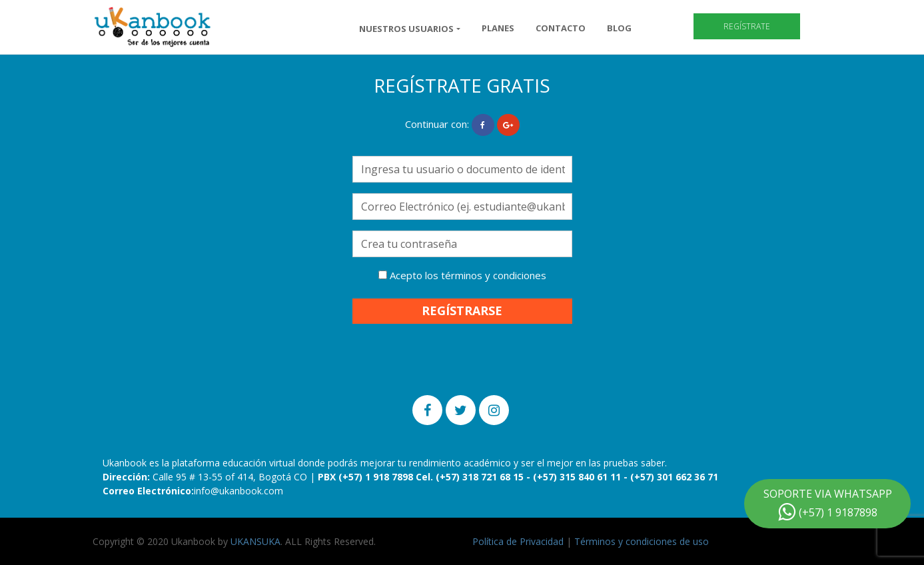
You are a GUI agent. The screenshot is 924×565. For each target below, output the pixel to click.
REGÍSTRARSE (462, 310)
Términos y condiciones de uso (642, 541)
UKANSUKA (255, 541)
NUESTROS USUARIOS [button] (406, 29)
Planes (498, 28)
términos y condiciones (494, 275)
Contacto (561, 28)
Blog (619, 28)
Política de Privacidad (518, 541)
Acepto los (462, 275)
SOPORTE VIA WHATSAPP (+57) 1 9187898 (828, 504)
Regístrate (747, 26)
